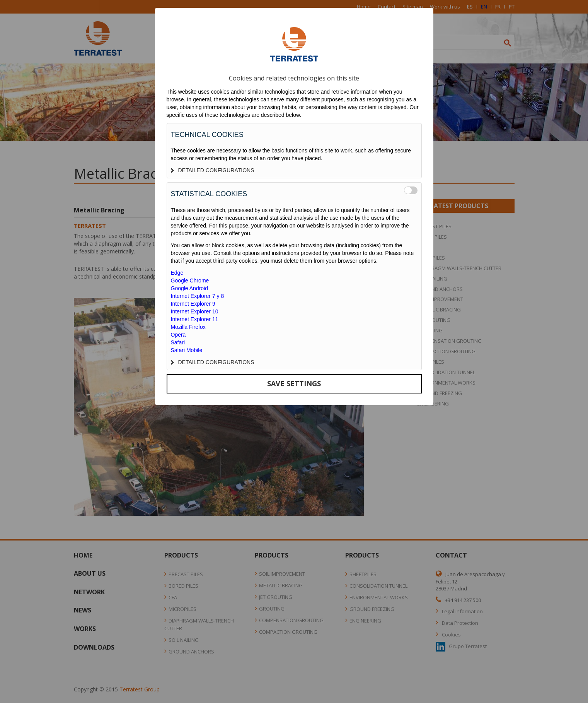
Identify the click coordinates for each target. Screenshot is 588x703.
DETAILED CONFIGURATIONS (213, 170)
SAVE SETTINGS (294, 383)
